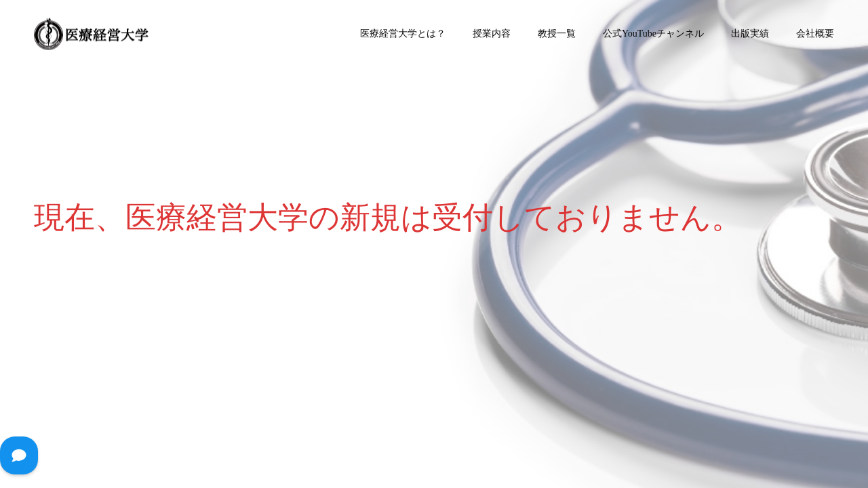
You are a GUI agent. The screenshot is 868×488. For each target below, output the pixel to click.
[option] (434, 244)
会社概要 (815, 34)
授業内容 (492, 34)
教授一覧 (557, 34)
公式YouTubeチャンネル (653, 34)
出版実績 (750, 34)
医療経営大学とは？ (403, 34)
